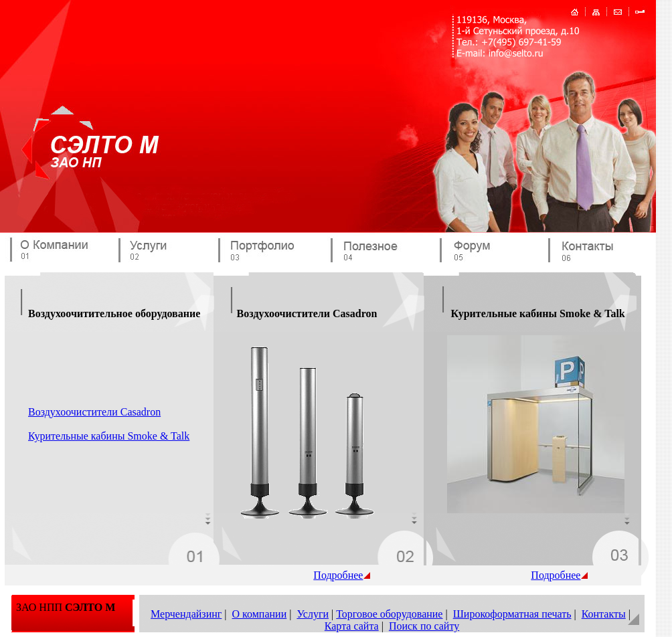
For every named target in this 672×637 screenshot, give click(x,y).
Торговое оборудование (389, 614)
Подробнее (342, 575)
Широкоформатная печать (512, 614)
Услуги (313, 614)
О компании (260, 614)
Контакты (604, 614)
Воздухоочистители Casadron (94, 412)
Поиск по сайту (424, 626)
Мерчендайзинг (186, 614)
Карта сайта (352, 626)
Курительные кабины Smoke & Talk (109, 436)
